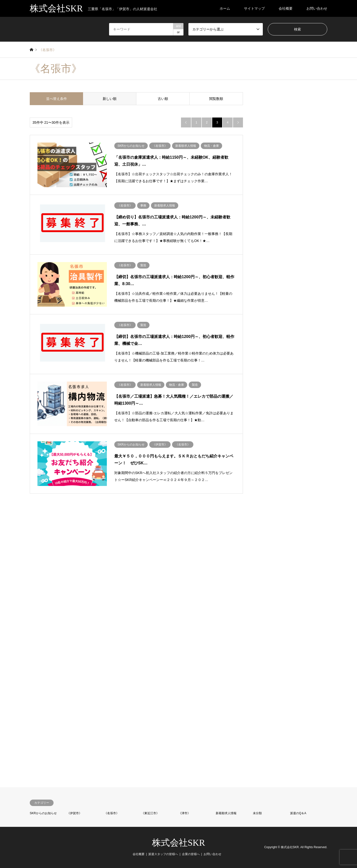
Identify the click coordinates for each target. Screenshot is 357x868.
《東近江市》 (150, 813)
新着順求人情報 (226, 813)
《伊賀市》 (74, 813)
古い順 (163, 99)
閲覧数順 (216, 99)
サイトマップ (254, 8)
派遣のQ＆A (298, 813)
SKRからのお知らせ (43, 813)
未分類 (257, 813)
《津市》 (184, 813)
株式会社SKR (178, 843)
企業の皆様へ (191, 854)
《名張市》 (112, 813)
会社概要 (286, 8)
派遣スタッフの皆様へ (163, 854)
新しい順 (110, 99)
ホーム (225, 8)
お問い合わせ (317, 8)
